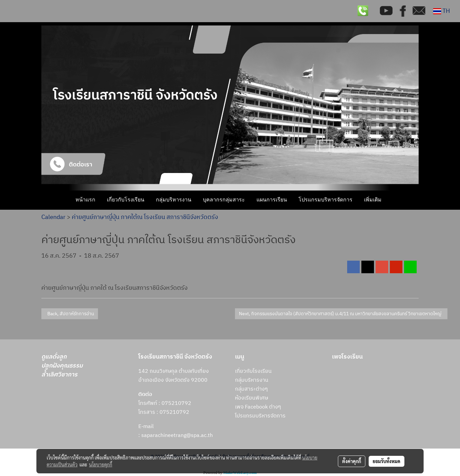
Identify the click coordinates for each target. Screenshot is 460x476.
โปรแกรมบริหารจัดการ (325, 200)
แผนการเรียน (272, 200)
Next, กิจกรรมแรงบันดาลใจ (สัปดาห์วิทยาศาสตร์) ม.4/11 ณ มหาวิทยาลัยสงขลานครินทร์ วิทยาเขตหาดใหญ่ (341, 314)
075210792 (174, 412)
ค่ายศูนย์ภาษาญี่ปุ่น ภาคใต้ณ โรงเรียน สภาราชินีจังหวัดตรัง (145, 217)
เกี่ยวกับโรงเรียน (126, 200)
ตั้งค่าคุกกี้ (352, 461)
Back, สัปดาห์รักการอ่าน (70, 314)
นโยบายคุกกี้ (101, 464)
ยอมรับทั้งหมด (387, 461)
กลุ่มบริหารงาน (174, 200)
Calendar (53, 217)
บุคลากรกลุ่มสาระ (224, 200)
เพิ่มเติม (373, 200)
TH (442, 11)
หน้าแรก (85, 200)
